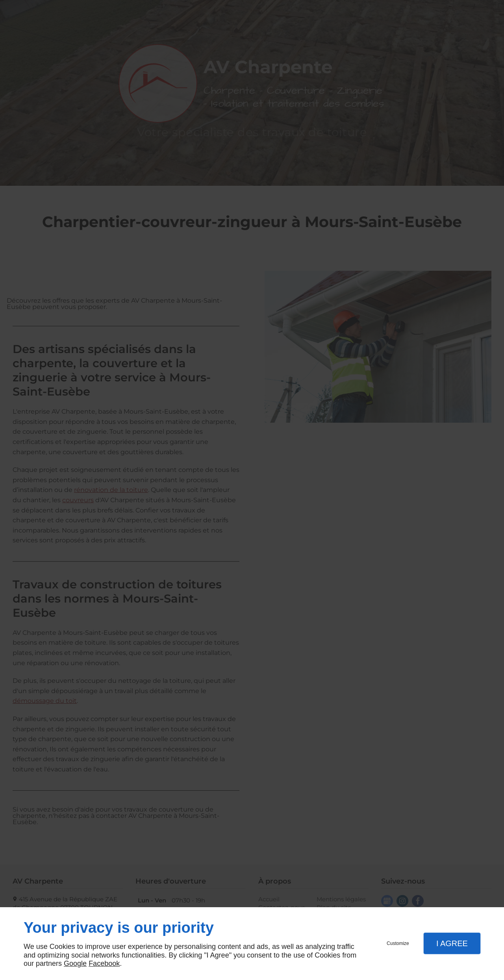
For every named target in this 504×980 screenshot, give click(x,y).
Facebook (104, 963)
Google (75, 963)
